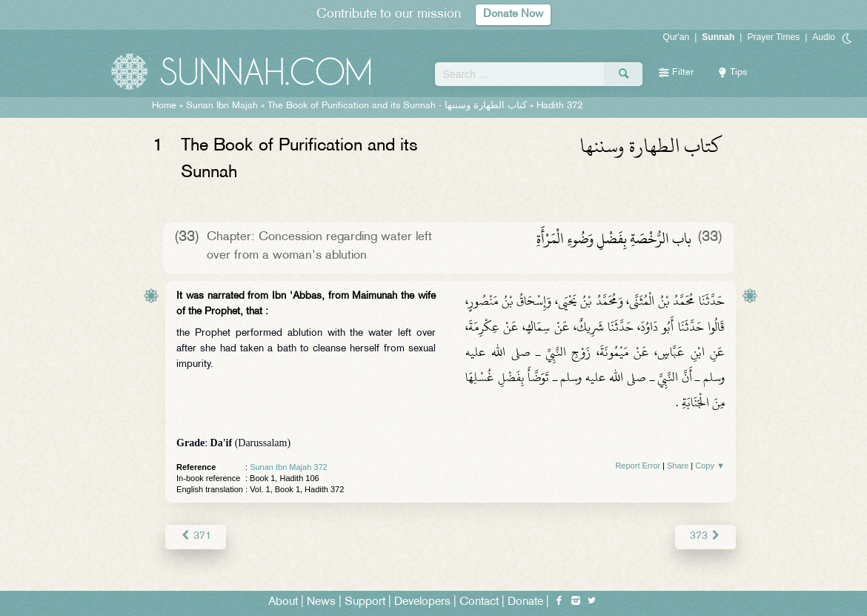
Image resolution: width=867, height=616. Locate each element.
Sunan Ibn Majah (222, 106)
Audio (824, 37)
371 (195, 536)
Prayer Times (773, 37)
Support (365, 602)
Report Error (638, 466)
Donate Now (514, 14)
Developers (422, 602)
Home (164, 106)
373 (706, 536)
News (321, 602)
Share (678, 466)
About (283, 602)
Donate (525, 602)
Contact (479, 602)
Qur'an (677, 37)
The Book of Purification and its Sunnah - (399, 106)
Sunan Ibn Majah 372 (289, 467)
